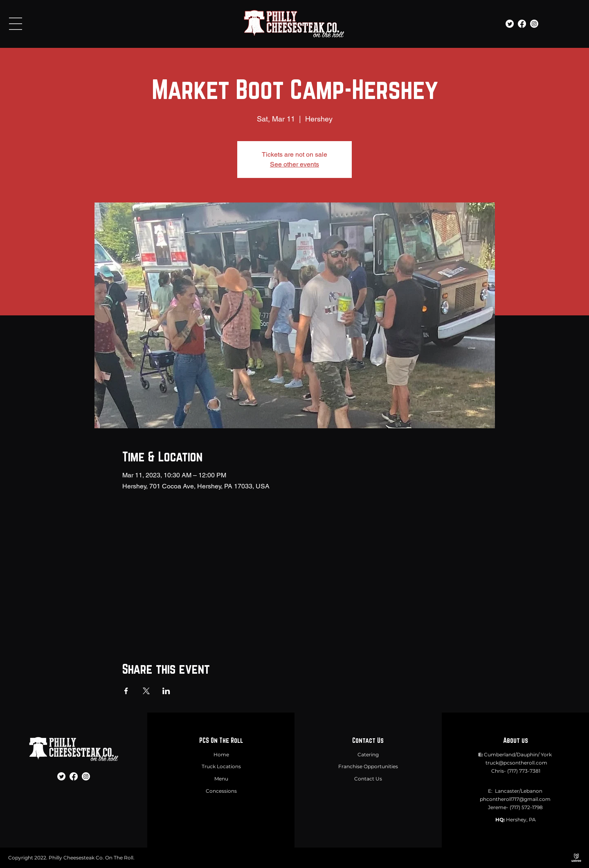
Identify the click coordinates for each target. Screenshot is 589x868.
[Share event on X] (146, 691)
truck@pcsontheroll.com (516, 763)
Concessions (221, 791)
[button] (16, 24)
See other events (294, 164)
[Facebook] (522, 24)
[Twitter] (510, 24)
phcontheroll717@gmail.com (515, 799)
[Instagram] (534, 24)
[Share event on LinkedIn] (166, 691)
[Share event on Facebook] (126, 691)
